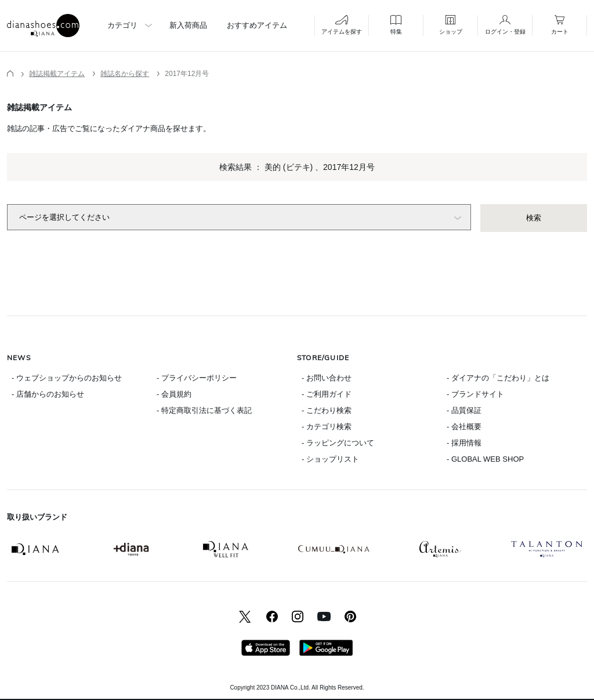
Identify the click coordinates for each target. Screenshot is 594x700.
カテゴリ (122, 25)
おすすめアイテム (257, 25)
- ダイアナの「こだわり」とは (498, 378)
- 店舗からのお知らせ (48, 394)
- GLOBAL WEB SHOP (485, 459)
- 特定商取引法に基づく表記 (204, 410)
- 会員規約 (174, 394)
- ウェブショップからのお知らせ (67, 378)
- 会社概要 (464, 427)
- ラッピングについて (338, 443)
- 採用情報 (464, 443)
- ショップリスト (330, 459)
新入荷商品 (188, 25)
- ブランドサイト (475, 394)
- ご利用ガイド (327, 394)
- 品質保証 (464, 410)
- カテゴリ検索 (327, 427)
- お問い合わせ (327, 378)
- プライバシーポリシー (197, 378)
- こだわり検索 (327, 410)
